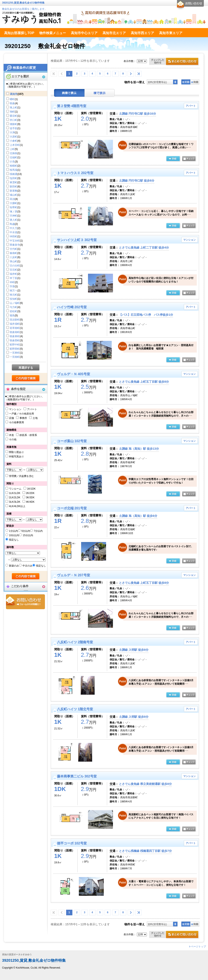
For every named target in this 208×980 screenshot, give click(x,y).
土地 (35, 418)
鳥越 (12, 224)
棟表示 (100, 93)
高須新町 (15, 320)
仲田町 (14, 236)
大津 (12, 132)
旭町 (12, 112)
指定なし (14, 540)
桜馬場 (14, 170)
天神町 (14, 216)
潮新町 (14, 124)
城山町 (14, 195)
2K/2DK (30, 493)
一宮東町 (15, 353)
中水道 (14, 232)
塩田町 (14, 178)
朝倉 (12, 103)
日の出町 (15, 266)
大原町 (14, 137)
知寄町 (14, 207)
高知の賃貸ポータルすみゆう (17, 955)
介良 (12, 162)
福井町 (14, 274)
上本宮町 (15, 145)
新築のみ (14, 566)
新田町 (14, 187)
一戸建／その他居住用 (21, 414)
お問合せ (25, 602)
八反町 (14, 257)
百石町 (14, 270)
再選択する (26, 368)
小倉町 (14, 141)
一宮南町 (15, 357)
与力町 (14, 307)
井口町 (14, 120)
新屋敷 (14, 191)
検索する (26, 379)
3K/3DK (30, 497)
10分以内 (14, 535)
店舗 (11, 418)
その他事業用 (16, 422)
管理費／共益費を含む (21, 476)
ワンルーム (15, 489)
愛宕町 (14, 116)
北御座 (14, 153)
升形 (12, 286)
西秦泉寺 (15, 245)
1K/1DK (31, 489)
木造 (11, 435)
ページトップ (198, 947)
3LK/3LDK (15, 502)
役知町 (14, 299)
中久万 (14, 228)
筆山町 (14, 261)
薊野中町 (15, 345)
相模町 (14, 166)
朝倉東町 (15, 336)
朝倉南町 (15, 332)
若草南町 (15, 328)
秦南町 (14, 253)
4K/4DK (30, 502)
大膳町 (14, 203)
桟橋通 (14, 174)
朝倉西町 (15, 340)
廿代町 (14, 249)
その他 (13, 439)
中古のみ (27, 566)
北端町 (14, 157)
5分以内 (26, 531)
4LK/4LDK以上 (17, 506)
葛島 (12, 316)
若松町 (14, 311)
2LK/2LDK (15, 497)
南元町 (14, 295)
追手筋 (14, 128)
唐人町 (14, 220)
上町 (12, 149)
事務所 (23, 418)
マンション (15, 409)
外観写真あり (16, 457)
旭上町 (14, 108)
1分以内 (13, 531)
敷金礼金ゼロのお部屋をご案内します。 (25, 9)
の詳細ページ (173, 159)
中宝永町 (15, 241)
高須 (12, 199)
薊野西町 (15, 349)
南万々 (14, 291)
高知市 (14, 94)
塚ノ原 (14, 212)
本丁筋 (14, 278)
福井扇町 (15, 324)
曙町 (12, 99)
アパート (32, 409)
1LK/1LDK (15, 493)
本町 (12, 282)
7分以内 (38, 531)
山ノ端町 (15, 303)
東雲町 (14, 182)
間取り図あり (16, 452)
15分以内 (28, 535)
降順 (195, 82)
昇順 (186, 82)
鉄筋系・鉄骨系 (28, 435)
